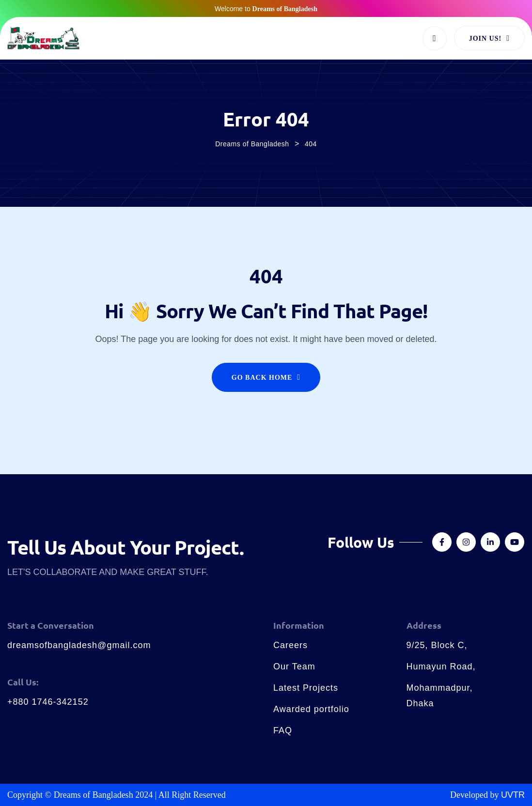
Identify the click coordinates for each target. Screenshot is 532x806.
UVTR (513, 795)
